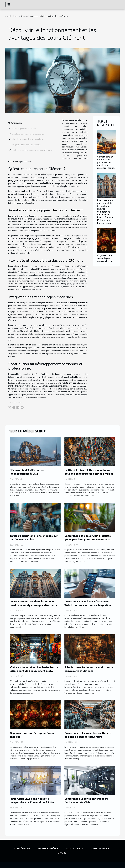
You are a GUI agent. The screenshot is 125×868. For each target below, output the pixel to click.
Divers (16, 16)
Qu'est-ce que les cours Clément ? (25, 129)
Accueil (8, 16)
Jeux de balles (74, 849)
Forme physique (100, 849)
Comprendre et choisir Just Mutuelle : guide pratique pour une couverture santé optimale (88, 540)
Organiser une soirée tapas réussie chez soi (105, 258)
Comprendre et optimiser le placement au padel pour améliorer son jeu (106, 162)
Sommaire (17, 123)
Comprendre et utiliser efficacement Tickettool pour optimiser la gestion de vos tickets (90, 605)
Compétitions (22, 849)
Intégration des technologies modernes (27, 145)
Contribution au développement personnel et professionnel (34, 150)
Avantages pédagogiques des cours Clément (29, 134)
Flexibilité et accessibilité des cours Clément (29, 139)
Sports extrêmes (48, 849)
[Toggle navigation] (9, 4)
